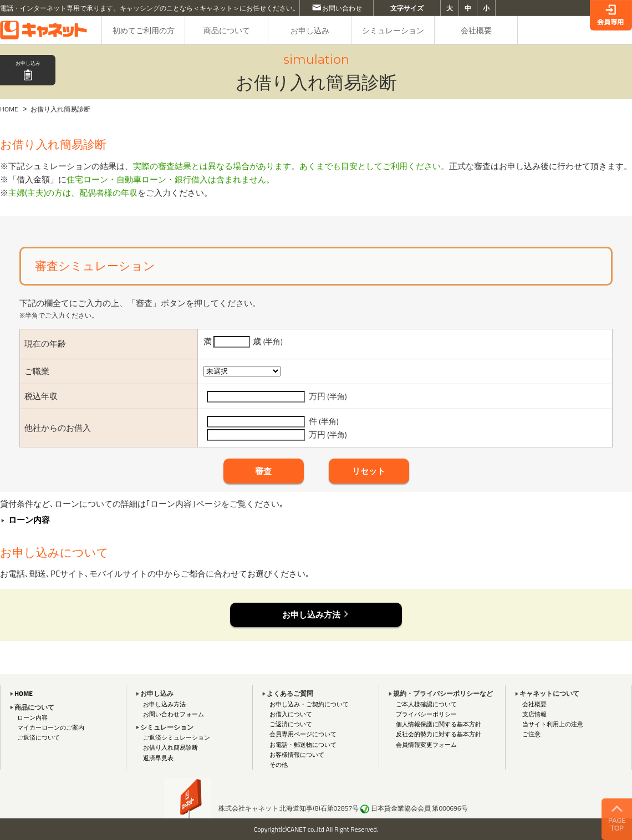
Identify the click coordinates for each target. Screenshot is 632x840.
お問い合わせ (342, 8)
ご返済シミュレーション (177, 737)
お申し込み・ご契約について (309, 704)
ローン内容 (32, 717)
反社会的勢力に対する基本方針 (439, 734)
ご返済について (39, 737)
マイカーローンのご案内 (51, 727)
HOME (9, 109)
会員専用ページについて (303, 734)
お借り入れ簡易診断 (170, 747)
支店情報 (534, 714)
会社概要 (534, 704)
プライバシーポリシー (426, 714)
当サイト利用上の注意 (553, 724)
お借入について (291, 714)
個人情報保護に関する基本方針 (439, 724)
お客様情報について (297, 754)
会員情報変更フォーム (426, 744)
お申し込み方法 (164, 704)
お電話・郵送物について (303, 744)
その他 (279, 764)
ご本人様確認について (426, 704)
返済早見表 (158, 758)
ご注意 (531, 734)
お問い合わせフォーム (174, 714)
